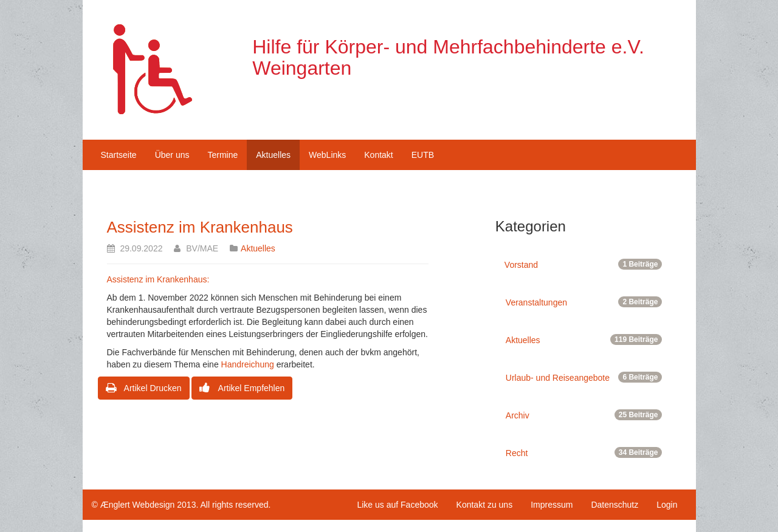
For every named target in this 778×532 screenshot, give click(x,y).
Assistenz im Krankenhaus (200, 227)
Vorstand (583, 264)
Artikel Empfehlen (242, 388)
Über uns (172, 155)
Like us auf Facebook (397, 505)
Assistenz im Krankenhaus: (158, 279)
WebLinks (327, 155)
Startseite (119, 155)
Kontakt (378, 155)
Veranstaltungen (584, 302)
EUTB (423, 155)
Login (667, 505)
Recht (584, 452)
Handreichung (248, 364)
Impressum (552, 505)
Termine (222, 155)
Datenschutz (614, 505)
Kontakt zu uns (485, 505)
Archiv (584, 415)
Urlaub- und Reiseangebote (584, 377)
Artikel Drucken (144, 388)
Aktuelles (273, 155)
